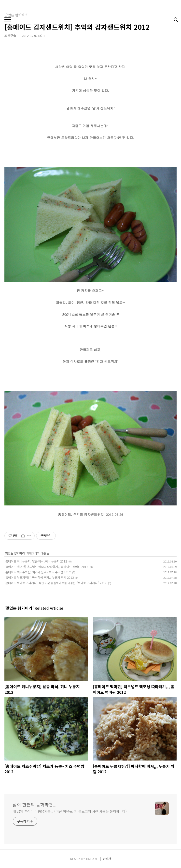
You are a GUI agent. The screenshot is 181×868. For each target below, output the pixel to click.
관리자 (107, 859)
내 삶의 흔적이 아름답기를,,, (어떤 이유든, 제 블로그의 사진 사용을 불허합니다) (70, 811)
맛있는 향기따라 (15, 553)
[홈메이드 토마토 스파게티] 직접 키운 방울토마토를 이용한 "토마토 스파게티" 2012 (56, 583)
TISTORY (92, 859)
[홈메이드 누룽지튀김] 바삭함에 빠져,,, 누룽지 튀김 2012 (39, 577)
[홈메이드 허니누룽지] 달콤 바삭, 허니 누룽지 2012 (36, 561)
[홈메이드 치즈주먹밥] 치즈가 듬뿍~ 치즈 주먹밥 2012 (38, 572)
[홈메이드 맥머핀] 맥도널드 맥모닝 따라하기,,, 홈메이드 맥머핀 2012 (46, 567)
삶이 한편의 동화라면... (35, 805)
